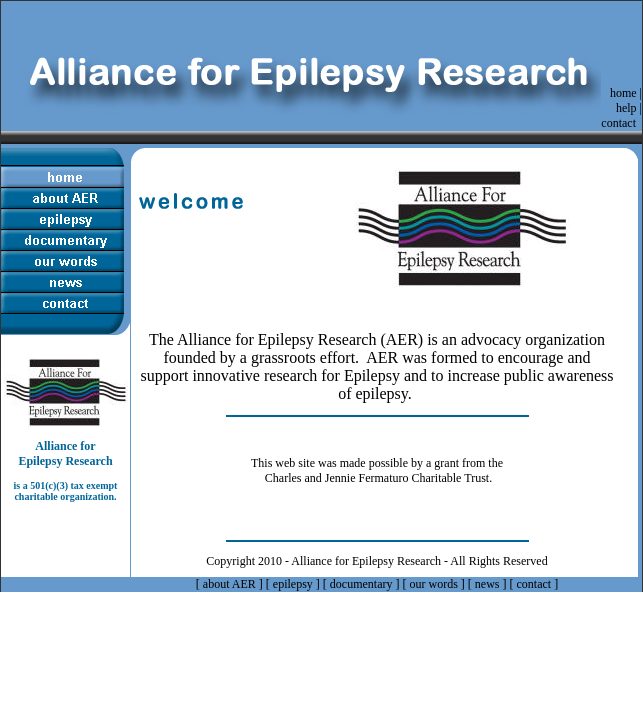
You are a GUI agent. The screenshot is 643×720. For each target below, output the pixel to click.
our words (434, 584)
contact (618, 123)
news (487, 584)
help (626, 108)
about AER (229, 584)
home (623, 93)
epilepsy (293, 584)
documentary (361, 584)
